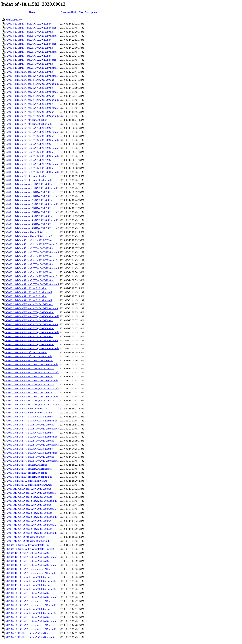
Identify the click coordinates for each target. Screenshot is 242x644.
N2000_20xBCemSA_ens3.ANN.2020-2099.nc (29, 449)
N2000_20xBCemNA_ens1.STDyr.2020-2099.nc (30, 368)
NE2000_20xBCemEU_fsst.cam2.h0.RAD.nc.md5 (31, 597)
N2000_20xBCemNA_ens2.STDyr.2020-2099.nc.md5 (32, 389)
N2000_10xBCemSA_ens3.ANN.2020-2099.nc (29, 272)
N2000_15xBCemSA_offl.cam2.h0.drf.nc (26, 296)
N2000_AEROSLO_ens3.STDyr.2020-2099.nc (29, 529)
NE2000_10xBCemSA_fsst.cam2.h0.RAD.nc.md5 (30, 581)
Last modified (69, 12)
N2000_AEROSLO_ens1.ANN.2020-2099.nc (28, 489)
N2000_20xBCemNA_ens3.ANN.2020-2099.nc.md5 (32, 397)
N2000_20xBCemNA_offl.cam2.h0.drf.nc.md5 (29, 413)
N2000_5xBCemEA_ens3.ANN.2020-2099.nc (28, 56)
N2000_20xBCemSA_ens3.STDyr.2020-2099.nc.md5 (32, 461)
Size (81, 12)
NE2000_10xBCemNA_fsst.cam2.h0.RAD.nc (28, 569)
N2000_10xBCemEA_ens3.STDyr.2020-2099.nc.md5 (32, 116)
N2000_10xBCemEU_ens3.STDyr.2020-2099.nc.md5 (32, 172)
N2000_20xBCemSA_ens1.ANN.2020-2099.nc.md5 (31, 421)
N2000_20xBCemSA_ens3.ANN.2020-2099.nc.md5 (31, 453)
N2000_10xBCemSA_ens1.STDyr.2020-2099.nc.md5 (32, 252)
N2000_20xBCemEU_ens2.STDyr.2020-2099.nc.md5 (32, 332)
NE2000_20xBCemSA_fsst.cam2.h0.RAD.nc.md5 (30, 613)
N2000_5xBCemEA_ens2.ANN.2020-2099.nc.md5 (31, 44)
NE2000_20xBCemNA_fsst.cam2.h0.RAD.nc (28, 601)
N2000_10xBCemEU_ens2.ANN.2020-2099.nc (29, 144)
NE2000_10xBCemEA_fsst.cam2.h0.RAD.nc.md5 (31, 557)
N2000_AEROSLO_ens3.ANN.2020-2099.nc (28, 521)
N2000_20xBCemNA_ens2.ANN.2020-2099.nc (29, 377)
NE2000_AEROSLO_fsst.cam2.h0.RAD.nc (27, 633)
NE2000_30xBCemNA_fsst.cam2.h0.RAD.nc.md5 (31, 629)
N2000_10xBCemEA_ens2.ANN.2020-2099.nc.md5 (32, 92)
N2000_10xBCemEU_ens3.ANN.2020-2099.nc (29, 160)
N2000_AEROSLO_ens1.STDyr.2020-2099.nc (29, 497)
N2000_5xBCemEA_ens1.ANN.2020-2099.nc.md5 (31, 28)
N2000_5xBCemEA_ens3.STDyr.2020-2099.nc (29, 64)
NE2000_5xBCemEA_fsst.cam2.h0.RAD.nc (27, 545)
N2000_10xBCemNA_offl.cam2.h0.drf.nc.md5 (29, 236)
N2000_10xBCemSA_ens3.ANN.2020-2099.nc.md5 (31, 276)
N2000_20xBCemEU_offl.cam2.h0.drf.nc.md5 (29, 356)
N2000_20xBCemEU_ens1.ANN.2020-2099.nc (29, 304)
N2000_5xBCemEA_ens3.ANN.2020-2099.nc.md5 (31, 60)
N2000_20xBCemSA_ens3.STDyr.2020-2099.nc (30, 457)
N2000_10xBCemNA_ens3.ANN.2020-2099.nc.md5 (32, 220)
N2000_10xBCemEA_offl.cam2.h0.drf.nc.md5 (29, 124)
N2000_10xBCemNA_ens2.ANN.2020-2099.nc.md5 (32, 204)
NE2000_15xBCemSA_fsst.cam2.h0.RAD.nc (28, 585)
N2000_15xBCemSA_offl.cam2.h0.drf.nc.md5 (29, 300)
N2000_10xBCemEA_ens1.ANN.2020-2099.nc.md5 (32, 76)
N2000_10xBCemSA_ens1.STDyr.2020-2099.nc (30, 248)
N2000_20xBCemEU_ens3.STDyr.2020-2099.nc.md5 (32, 348)
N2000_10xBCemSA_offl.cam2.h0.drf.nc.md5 (29, 292)
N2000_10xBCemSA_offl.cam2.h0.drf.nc (26, 288)
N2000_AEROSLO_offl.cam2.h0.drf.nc (25, 537)
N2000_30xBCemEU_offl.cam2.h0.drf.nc (26, 473)
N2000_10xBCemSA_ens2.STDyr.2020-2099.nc (30, 264)
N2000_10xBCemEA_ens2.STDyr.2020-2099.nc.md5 (32, 100)
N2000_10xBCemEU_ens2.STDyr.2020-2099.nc (30, 152)
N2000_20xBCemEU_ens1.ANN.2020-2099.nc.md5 (32, 308)
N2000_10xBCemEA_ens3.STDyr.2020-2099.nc (30, 112)
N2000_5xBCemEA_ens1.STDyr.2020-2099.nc (29, 32)
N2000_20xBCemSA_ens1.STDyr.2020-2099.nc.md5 (32, 429)
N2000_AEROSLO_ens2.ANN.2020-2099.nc (28, 505)
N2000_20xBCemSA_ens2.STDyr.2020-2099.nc (30, 441)
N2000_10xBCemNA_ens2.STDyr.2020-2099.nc (30, 208)
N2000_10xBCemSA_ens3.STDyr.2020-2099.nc (30, 280)
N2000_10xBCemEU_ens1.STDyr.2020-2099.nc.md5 (32, 140)
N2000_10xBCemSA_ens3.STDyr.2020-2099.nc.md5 (32, 284)
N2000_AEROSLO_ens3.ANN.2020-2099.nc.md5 (31, 525)
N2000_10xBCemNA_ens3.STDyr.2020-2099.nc (30, 224)
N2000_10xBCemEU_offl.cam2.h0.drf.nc (26, 176)
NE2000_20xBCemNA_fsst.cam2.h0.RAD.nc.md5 (31, 605)
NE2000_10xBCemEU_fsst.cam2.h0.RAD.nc (28, 561)
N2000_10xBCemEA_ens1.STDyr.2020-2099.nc (30, 80)
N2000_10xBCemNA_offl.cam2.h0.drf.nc (26, 232)
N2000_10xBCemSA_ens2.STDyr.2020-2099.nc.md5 (32, 268)
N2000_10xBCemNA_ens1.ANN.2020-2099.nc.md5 (32, 188)
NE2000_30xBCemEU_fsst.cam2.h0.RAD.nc (28, 617)
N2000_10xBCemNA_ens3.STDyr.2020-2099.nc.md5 (32, 228)
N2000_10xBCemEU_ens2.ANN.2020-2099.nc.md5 (32, 148)
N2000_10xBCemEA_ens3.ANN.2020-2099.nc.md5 (32, 108)
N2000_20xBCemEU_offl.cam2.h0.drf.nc (26, 352)
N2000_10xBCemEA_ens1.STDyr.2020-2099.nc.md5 (32, 84)
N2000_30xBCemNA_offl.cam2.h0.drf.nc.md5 (29, 485)
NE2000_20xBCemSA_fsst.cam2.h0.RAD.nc (28, 609)
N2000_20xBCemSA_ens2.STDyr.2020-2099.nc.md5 (32, 445)
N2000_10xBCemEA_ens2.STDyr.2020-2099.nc (30, 96)
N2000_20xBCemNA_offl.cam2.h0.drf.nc (26, 409)
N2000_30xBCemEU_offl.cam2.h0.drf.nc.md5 (29, 477)
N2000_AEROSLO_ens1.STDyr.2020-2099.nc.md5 (31, 501)
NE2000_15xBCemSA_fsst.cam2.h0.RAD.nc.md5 (30, 589)
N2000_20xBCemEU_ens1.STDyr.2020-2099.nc (30, 312)
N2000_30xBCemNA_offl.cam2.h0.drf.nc (26, 481)
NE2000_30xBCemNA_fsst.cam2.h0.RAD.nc (28, 625)
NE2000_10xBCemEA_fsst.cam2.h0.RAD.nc (28, 553)
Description (91, 12)
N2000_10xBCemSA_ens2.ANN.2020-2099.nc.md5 (31, 260)
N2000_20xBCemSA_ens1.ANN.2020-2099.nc (29, 417)
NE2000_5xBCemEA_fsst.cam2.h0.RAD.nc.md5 (30, 549)
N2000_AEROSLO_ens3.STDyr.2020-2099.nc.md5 (31, 533)
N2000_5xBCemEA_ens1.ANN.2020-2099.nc (28, 24)
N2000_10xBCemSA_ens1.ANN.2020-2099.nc (29, 240)
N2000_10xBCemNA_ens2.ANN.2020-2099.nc (29, 200)
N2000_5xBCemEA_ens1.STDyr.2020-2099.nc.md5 (32, 36)
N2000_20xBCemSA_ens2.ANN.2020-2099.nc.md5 (31, 437)
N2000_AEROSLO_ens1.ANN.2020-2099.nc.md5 (31, 493)
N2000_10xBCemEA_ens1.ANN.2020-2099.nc (29, 72)
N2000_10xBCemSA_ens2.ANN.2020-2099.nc (29, 256)
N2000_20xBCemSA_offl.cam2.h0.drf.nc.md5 (29, 469)
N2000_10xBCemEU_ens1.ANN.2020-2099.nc (29, 128)
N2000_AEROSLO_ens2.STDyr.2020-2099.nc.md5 (31, 517)
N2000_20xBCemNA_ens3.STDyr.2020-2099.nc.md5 (32, 405)
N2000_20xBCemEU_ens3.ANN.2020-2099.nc (29, 336)
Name (32, 12)
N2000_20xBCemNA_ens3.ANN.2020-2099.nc (29, 393)
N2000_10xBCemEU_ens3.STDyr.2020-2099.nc (30, 168)
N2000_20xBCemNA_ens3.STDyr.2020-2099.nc (30, 401)
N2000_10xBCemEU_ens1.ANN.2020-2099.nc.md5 (32, 132)
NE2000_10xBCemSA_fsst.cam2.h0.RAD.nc (28, 577)
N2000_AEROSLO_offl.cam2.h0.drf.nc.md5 (28, 541)
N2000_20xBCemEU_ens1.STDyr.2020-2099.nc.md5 (32, 316)
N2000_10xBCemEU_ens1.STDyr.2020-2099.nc (30, 136)
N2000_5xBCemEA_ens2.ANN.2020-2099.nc (28, 40)
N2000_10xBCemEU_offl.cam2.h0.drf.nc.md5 (29, 180)
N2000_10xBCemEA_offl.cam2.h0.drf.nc (26, 120)
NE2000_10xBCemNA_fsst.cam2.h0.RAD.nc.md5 (31, 573)
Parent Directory (14, 20)
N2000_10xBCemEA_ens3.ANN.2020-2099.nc (29, 104)
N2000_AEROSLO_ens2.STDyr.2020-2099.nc (29, 513)
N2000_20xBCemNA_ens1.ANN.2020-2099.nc (29, 360)
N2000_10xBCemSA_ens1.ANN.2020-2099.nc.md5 (31, 244)
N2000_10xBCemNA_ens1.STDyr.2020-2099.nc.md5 (32, 196)
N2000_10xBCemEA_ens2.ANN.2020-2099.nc (29, 88)
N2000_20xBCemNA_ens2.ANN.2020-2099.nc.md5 (32, 381)
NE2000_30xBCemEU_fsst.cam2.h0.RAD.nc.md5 (31, 621)
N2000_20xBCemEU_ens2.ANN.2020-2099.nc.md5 (32, 324)
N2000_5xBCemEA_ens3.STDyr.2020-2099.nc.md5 (32, 68)
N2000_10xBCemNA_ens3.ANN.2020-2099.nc (29, 216)
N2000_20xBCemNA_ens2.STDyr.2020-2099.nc (30, 385)
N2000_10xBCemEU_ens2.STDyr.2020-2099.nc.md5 (32, 156)
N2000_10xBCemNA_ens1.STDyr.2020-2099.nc (30, 192)
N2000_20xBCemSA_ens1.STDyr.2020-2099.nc (30, 425)
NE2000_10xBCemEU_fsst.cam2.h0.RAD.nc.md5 (31, 565)
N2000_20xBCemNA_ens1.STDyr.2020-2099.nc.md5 (32, 373)
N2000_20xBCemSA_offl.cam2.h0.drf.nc (26, 465)
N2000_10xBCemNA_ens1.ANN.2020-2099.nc (29, 184)
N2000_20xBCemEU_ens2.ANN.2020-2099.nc (29, 320)
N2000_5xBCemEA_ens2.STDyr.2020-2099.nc (29, 48)
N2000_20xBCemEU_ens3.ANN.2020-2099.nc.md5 (32, 340)
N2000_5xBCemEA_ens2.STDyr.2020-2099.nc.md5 (32, 52)
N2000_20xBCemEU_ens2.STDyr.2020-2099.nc (30, 328)
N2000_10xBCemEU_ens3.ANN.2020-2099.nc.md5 (32, 164)
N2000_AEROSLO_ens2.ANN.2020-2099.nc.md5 (31, 509)
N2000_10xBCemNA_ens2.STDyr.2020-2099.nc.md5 (32, 212)
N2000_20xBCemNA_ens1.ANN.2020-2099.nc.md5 (32, 364)
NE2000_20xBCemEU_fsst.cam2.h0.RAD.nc (28, 593)
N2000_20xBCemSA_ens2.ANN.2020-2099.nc (29, 433)
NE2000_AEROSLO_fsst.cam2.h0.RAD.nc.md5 (30, 637)
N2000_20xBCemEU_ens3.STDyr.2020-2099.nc (30, 344)
